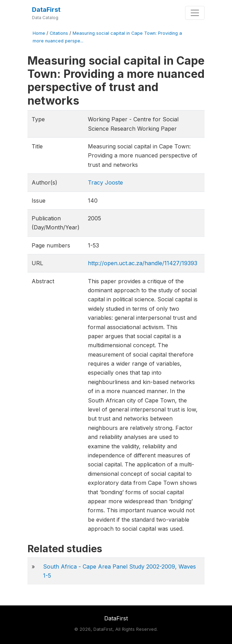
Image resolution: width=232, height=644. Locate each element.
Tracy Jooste (105, 182)
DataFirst (46, 10)
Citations (59, 33)
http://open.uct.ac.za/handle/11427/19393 (143, 263)
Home (39, 33)
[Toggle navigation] (195, 13)
